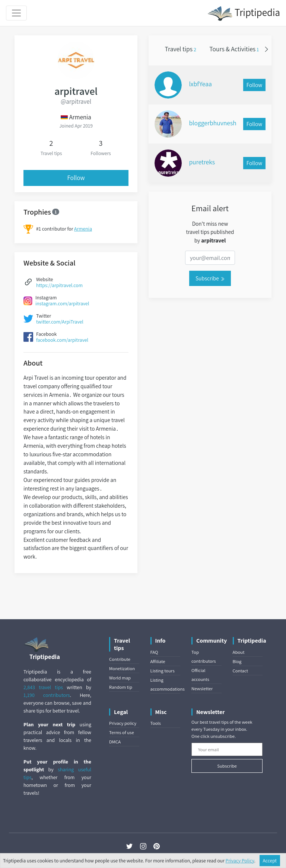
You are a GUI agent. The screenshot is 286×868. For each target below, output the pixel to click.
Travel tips (181, 49)
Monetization (122, 668)
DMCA (115, 742)
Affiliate (158, 661)
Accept (270, 861)
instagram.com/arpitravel (62, 303)
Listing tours (163, 671)
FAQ (154, 652)
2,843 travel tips (43, 687)
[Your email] (227, 749)
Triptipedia (244, 13)
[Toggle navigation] (16, 13)
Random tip (121, 687)
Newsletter (202, 689)
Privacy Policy (240, 861)
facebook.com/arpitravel (62, 340)
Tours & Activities (234, 49)
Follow (76, 178)
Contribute (120, 659)
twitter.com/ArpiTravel (60, 322)
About (239, 652)
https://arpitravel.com (59, 285)
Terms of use (122, 732)
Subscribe (210, 278)
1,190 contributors (47, 695)
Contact (240, 671)
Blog (237, 661)
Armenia (83, 229)
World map (120, 678)
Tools (156, 723)
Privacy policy (123, 723)
